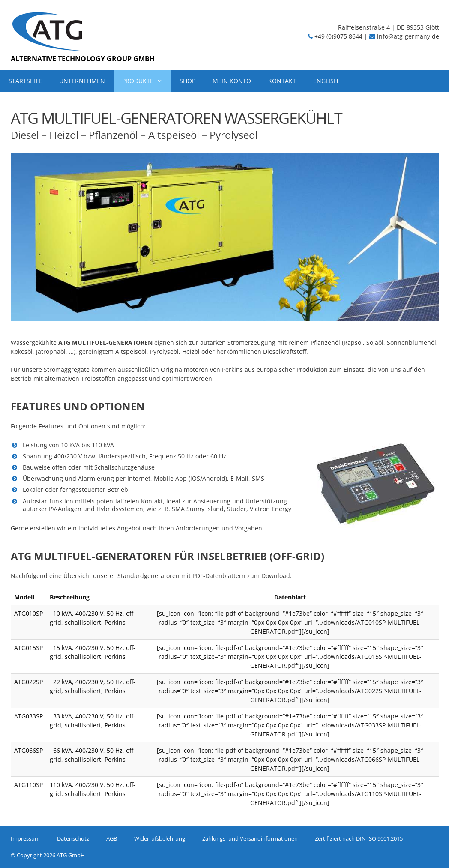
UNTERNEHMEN (82, 81)
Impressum (25, 838)
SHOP (187, 81)
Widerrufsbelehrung (160, 838)
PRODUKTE (147, 81)
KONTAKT (282, 81)
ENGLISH (326, 81)
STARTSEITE (25, 81)
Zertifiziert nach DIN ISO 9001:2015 (359, 838)
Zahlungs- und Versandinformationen (250, 838)
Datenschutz (73, 838)
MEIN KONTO (232, 81)
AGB (112, 838)
